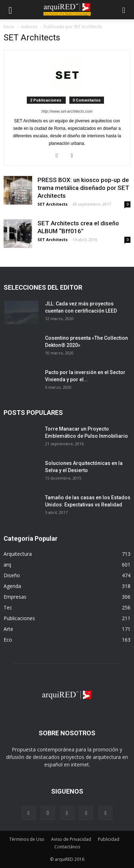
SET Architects (53, 204)
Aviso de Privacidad (71, 839)
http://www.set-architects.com (67, 111)
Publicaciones (19, 618)
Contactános (67, 847)
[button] (124, 10)
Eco (8, 640)
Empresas (15, 597)
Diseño (12, 575)
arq (7, 565)
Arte (8, 629)
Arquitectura (18, 554)
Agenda (12, 586)
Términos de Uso (27, 839)
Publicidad (109, 839)
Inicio (9, 27)
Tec (8, 607)
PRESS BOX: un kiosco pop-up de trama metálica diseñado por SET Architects (83, 188)
